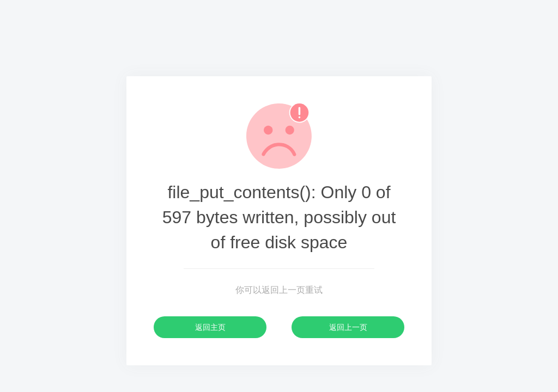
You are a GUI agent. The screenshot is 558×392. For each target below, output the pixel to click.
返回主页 (210, 327)
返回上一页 (348, 327)
